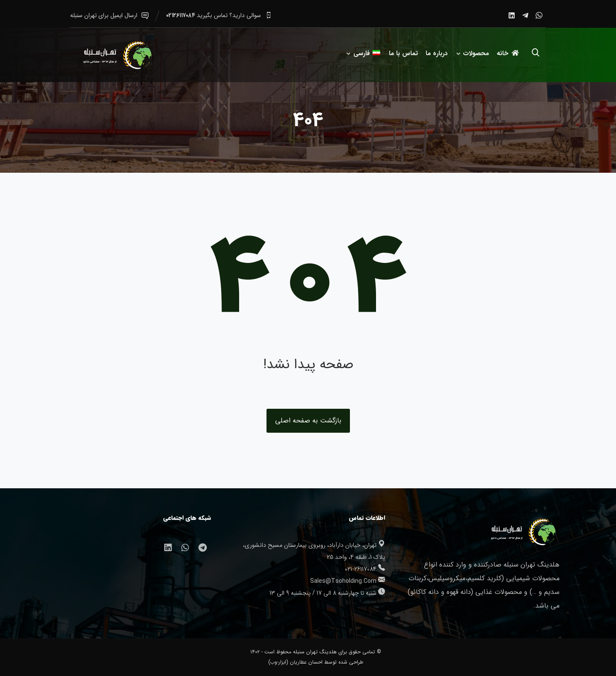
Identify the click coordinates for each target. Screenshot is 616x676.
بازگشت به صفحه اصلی (308, 421)
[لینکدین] (512, 15)
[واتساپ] (539, 15)
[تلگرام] (525, 15)
